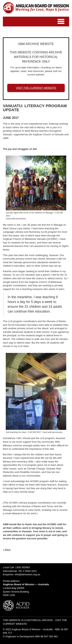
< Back (7, 550)
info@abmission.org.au (27, 574)
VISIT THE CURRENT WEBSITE (36, 88)
